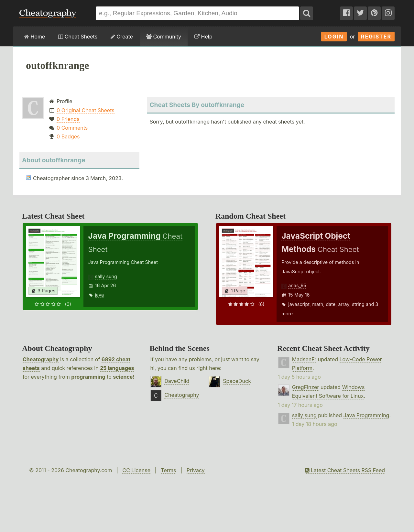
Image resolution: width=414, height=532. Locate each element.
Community (164, 37)
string (358, 304)
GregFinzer (306, 387)
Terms (168, 470)
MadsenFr (304, 359)
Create (122, 37)
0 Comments (72, 128)
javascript (299, 304)
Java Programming (366, 415)
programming (88, 377)
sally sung (106, 276)
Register (376, 37)
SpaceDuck (237, 381)
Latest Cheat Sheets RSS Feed (345, 470)
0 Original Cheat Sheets (86, 110)
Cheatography (41, 359)
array (343, 304)
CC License (136, 470)
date (331, 304)
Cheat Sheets (78, 37)
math (318, 304)
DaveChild (177, 381)
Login (334, 37)
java (99, 295)
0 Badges (68, 136)
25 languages (117, 368)
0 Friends (68, 119)
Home (35, 37)
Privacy (196, 470)
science (123, 377)
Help (203, 37)
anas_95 (297, 285)
